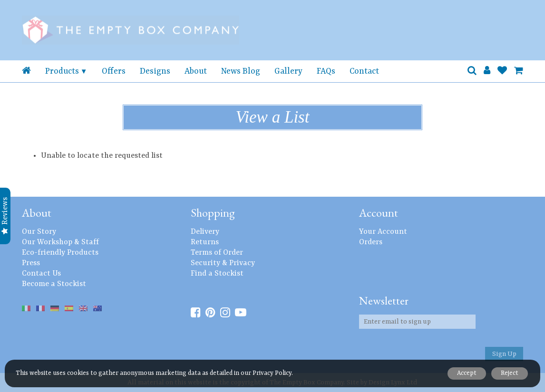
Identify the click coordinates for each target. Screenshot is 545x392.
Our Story (39, 232)
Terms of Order (217, 253)
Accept (464, 373)
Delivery (205, 232)
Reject (509, 373)
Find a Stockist (217, 274)
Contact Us (41, 274)
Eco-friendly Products (60, 253)
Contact (364, 71)
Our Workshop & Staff (60, 242)
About (196, 71)
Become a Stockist (54, 284)
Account (379, 213)
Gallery (288, 71)
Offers (114, 71)
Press (31, 263)
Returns (205, 242)
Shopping (213, 213)
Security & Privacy (223, 263)
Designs (155, 71)
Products (62, 71)
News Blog (241, 71)
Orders (371, 242)
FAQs (326, 71)
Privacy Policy (272, 373)
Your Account (383, 232)
